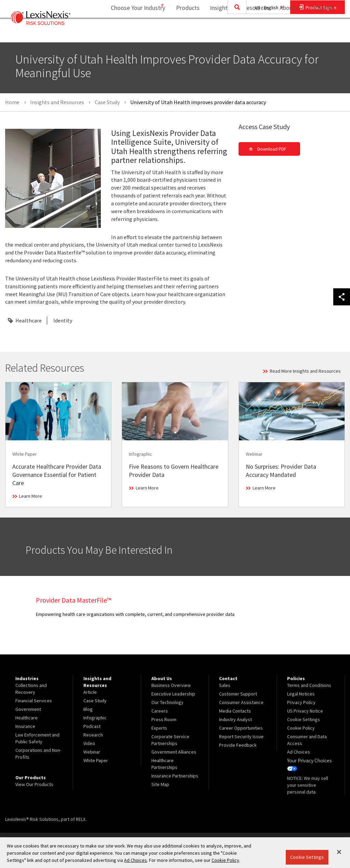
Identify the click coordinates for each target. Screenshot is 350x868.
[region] (175, 853)
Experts (159, 728)
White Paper (96, 760)
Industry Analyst (235, 719)
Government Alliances (174, 752)
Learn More (31, 496)
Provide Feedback (238, 745)
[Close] (339, 852)
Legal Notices (301, 694)
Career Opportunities (241, 728)
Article (90, 692)
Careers (160, 711)
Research (93, 735)
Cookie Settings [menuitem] (304, 719)
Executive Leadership (173, 694)
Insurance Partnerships (175, 776)
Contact (324, 33)
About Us (287, 33)
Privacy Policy (301, 702)
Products (183, 33)
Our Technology (167, 702)
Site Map (160, 784)
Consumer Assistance (241, 702)
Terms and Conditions (309, 685)
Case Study (95, 701)
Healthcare (29, 320)
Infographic (95, 718)
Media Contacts (235, 711)
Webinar (92, 752)
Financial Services (34, 701)
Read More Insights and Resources (305, 371)
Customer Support (238, 694)
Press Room (164, 719)
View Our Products (34, 784)
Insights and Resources (235, 33)
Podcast (92, 726)
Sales (225, 685)
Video (89, 743)
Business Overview (171, 685)
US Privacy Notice (305, 711)
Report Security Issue (241, 736)
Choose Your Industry (129, 33)
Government (28, 709)
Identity (63, 320)
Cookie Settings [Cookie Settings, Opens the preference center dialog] (307, 857)
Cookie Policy (301, 728)
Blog (88, 709)
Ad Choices (299, 752)
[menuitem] (183, 33)
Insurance (25, 726)
